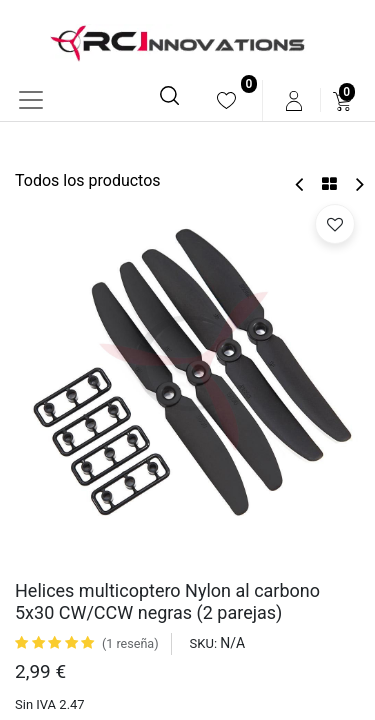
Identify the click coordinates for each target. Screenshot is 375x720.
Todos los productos (88, 180)
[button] (335, 224)
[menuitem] (226, 100)
